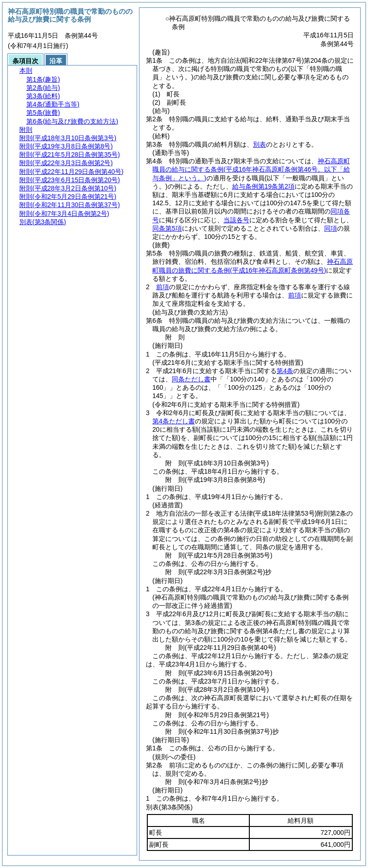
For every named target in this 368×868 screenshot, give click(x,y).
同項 (331, 228)
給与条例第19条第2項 (263, 186)
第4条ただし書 (174, 421)
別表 (259, 144)
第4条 (285, 371)
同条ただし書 (191, 379)
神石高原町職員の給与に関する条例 (251, 169)
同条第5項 (167, 228)
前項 (163, 287)
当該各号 (236, 220)
